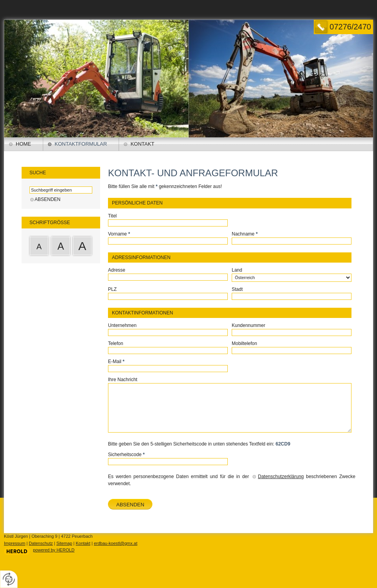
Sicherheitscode (126, 455)
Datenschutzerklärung (281, 477)
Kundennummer (248, 325)
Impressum (15, 543)
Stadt (237, 289)
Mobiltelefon (244, 343)
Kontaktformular (81, 144)
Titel (112, 216)
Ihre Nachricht (123, 380)
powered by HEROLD (54, 550)
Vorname (119, 234)
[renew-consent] (9, 579)
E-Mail (116, 362)
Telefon (116, 343)
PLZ (112, 289)
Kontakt (142, 144)
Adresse (117, 270)
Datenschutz (41, 543)
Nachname (245, 234)
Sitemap (64, 543)
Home (23, 144)
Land (237, 270)
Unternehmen (122, 325)
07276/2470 (350, 27)
